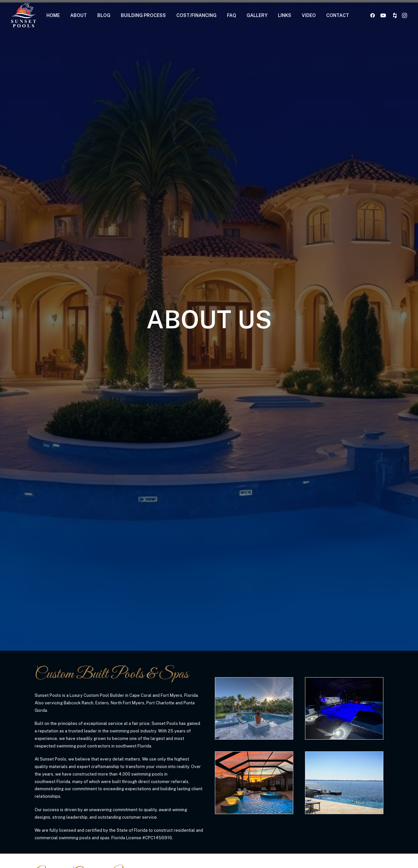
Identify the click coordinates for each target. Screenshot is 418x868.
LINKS (285, 15)
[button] (374, 15)
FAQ (232, 15)
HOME (53, 15)
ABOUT (79, 15)
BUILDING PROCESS (143, 15)
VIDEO (309, 15)
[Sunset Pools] (24, 15)
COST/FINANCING (196, 15)
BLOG (104, 15)
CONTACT (338, 15)
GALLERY (257, 15)
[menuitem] (53, 15)
